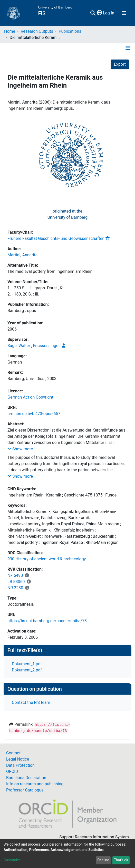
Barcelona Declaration (26, 778)
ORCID (12, 772)
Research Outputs (37, 31)
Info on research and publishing (35, 784)
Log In (109, 13)
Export (120, 64)
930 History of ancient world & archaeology (47, 559)
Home (10, 31)
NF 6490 (15, 575)
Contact (13, 753)
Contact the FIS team (31, 702)
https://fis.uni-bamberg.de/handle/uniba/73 (47, 621)
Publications (70, 31)
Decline (103, 860)
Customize (12, 860)
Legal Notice (18, 759)
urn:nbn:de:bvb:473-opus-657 (34, 414)
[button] (99, 13)
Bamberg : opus (22, 311)
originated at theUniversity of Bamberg (68, 214)
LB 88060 (16, 582)
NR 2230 (15, 588)
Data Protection (20, 765)
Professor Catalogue (25, 790)
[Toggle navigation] (124, 13)
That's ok (121, 860)
